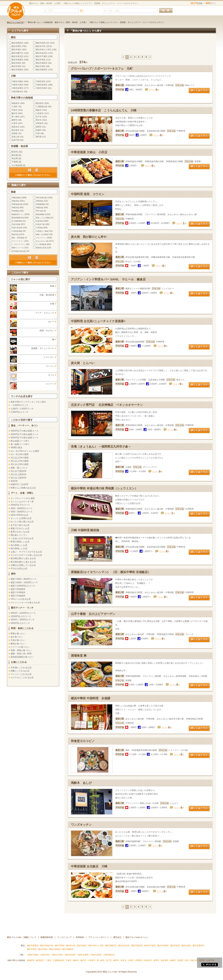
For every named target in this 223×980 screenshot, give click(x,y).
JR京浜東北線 (41, 198)
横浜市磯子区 (17, 53)
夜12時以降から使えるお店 (23, 562)
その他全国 (17, 165)
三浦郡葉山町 (42, 107)
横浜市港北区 (17, 56)
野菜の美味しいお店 (20, 542)
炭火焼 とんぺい (83, 363)
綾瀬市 (39, 130)
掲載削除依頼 (47, 937)
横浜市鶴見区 (17, 43)
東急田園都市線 (18, 218)
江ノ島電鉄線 (41, 244)
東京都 (15, 155)
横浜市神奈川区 (43, 43)
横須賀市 (40, 103)
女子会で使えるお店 (20, 525)
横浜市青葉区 (17, 70)
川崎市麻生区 (17, 92)
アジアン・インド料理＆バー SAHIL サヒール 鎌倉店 (108, 279)
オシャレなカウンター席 (22, 502)
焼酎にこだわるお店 (20, 671)
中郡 (38, 133)
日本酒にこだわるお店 (21, 668)
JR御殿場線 (40, 204)
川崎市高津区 (42, 85)
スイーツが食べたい (20, 647)
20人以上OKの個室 (20, 461)
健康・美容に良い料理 (21, 654)
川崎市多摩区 (17, 88)
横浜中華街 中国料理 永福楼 (91, 698)
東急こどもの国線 (43, 218)
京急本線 (39, 221)
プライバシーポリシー (99, 937)
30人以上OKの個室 (20, 464)
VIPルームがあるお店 (21, 599)
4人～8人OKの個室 (20, 454)
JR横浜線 (40, 208)
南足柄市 (16, 130)
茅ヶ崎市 (16, 117)
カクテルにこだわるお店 (22, 678)
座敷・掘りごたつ (19, 468)
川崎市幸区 (41, 81)
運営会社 (117, 937)
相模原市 (16, 103)
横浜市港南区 (17, 60)
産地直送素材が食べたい (22, 657)
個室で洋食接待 (18, 596)
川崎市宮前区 (42, 88)
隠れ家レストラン (19, 535)
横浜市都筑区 (42, 70)
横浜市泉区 (41, 66)
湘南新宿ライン (18, 214)
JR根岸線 (15, 201)
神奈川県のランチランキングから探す (28, 402)
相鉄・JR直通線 (18, 238)
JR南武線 (15, 208)
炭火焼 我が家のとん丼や (89, 237)
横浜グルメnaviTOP (15, 22)
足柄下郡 (16, 140)
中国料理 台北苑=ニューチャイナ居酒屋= (98, 321)
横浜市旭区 (41, 60)
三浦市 (15, 107)
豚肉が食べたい (18, 644)
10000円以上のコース (21, 616)
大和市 (15, 123)
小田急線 (39, 228)
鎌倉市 (39, 110)
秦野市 (15, 120)
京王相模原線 (17, 221)
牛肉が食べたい (18, 640)
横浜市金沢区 (42, 53)
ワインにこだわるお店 (21, 674)
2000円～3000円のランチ (23, 620)
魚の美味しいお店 (19, 545)
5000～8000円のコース (22, 512)
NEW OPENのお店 (19, 515)
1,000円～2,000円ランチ (22, 409)
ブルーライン (41, 238)
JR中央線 (40, 211)
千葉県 (15, 162)
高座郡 (15, 133)
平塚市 (15, 110)
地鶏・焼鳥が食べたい (21, 650)
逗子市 (39, 117)
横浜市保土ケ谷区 (44, 50)
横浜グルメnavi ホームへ (137, 937)
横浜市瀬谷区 (42, 63)
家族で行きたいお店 (20, 528)
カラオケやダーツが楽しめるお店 (26, 555)
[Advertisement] (140, 46)
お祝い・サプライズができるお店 (26, 552)
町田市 (15, 152)
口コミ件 (154, 90)
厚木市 (39, 120)
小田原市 (40, 113)
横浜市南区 (16, 50)
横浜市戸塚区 (42, 56)
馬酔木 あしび (81, 783)
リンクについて (64, 937)
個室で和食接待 (18, 589)
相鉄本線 (15, 234)
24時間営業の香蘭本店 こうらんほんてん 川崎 (104, 110)
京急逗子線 (40, 224)
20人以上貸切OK (19, 474)
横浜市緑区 (16, 63)
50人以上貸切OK (19, 478)
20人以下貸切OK (19, 471)
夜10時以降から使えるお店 (23, 558)
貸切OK (14, 481)
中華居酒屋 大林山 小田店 (89, 152)
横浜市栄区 (16, 66)
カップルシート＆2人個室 (23, 498)
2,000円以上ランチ (20, 412)
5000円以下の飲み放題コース (24, 438)
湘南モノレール (18, 248)
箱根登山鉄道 (41, 248)
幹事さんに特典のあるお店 (23, 488)
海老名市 (16, 127)
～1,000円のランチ (20, 405)
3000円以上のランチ (20, 623)
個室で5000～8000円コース (24, 579)
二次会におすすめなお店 (22, 538)
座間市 (39, 127)
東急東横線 (40, 214)
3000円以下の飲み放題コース (24, 431)
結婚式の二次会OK (19, 484)
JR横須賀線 (16, 198)
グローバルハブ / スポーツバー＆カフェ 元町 (102, 69)
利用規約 (80, 937)
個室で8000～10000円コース (24, 582)
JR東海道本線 (17, 204)
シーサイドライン (19, 244)
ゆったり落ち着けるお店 (22, 522)
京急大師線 (16, 224)
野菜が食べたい (18, 634)
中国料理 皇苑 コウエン (88, 194)
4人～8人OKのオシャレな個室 (25, 451)
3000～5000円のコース (22, 508)
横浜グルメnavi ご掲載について (22, 937)
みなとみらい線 (42, 241)
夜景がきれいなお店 (20, 532)
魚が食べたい (17, 637)
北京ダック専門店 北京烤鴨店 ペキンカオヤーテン (107, 405)
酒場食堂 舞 (79, 656)
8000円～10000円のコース (23, 613)
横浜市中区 (41, 46)
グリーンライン (18, 241)
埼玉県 (15, 158)
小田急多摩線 (17, 231)
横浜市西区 (16, 46)
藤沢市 (15, 113)
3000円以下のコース (20, 505)
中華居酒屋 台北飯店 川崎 (89, 866)
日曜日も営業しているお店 (23, 565)
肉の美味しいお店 (19, 548)
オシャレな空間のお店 (21, 518)
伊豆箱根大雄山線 (19, 251)
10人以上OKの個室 (20, 458)
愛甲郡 (39, 137)
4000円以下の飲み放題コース (24, 434)
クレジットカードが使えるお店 (25, 603)
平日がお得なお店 (19, 569)
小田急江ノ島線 (42, 231)
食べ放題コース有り (20, 444)
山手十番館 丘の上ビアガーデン (93, 614)
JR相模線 (15, 211)
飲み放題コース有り (20, 441)
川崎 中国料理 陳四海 (85, 530)
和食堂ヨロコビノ (84, 741)
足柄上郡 (16, 137)
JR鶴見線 (40, 201)
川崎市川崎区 (17, 81)
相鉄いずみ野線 (42, 234)
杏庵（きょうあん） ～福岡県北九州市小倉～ (101, 447)
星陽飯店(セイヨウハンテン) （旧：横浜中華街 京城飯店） (111, 572)
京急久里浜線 (17, 228)
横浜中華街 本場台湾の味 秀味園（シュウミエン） (104, 488)
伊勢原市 (40, 123)
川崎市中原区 (17, 85)
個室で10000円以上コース (23, 586)
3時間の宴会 (16, 448)
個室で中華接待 (18, 592)
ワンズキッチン (81, 825)
